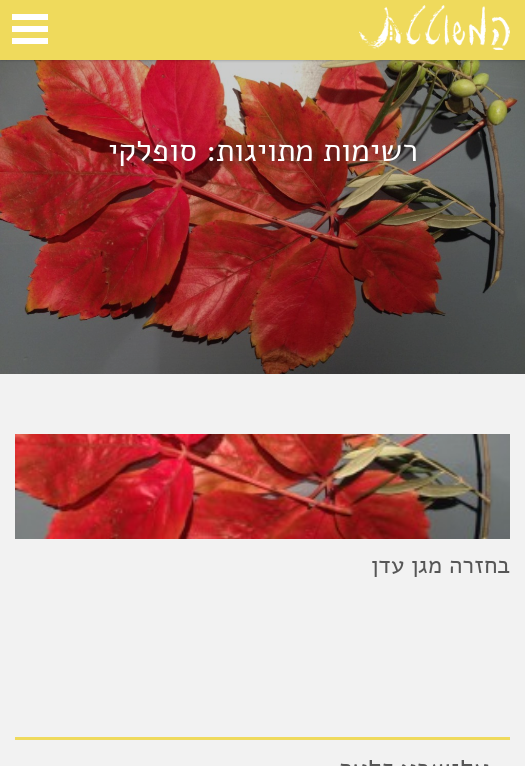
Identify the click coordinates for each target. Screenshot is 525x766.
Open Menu (30, 29)
